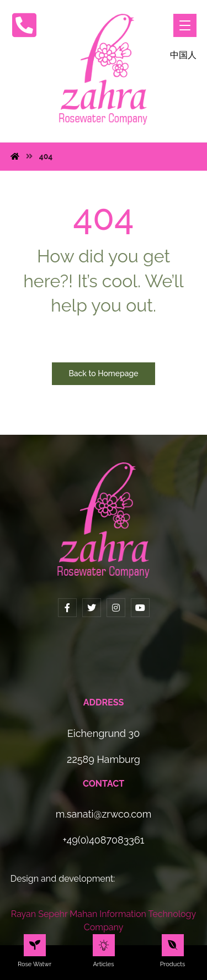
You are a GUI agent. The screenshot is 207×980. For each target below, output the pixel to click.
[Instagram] (116, 608)
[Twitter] (92, 608)
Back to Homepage (103, 373)
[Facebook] (67, 608)
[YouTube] (140, 608)
